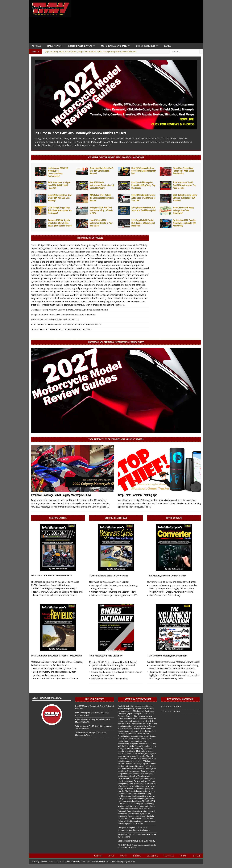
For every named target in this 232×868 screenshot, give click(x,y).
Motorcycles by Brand (114, 46)
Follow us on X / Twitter (171, 706)
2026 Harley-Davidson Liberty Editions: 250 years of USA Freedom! (185, 198)
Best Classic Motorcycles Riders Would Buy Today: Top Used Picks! (143, 185)
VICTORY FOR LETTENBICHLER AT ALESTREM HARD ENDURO (61, 329)
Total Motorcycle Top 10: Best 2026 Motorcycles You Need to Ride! (184, 185)
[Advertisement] (138, 22)
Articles (36, 46)
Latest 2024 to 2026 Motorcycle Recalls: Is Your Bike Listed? (101, 223)
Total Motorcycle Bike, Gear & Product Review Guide (56, 656)
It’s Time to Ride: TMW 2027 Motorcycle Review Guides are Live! (80, 133)
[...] (110, 145)
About (111, 856)
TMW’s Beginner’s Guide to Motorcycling (108, 576)
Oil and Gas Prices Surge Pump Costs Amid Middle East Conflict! (184, 171)
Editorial (137, 856)
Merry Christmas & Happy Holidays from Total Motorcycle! (183, 210)
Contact (183, 856)
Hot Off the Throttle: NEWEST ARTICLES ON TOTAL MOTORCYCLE (116, 158)
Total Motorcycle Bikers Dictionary (106, 656)
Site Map (197, 856)
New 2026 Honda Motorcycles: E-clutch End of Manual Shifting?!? (102, 185)
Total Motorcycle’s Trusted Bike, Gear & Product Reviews (116, 439)
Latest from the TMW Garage (137, 699)
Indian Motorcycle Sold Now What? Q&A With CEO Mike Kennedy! (60, 198)
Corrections (152, 856)
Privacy (123, 856)
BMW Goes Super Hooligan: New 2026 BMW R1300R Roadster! (59, 185)
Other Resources (146, 46)
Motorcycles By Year (80, 46)
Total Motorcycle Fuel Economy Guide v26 (51, 575)
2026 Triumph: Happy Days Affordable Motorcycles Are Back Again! (60, 210)
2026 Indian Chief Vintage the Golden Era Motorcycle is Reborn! (102, 198)
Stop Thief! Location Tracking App (138, 495)
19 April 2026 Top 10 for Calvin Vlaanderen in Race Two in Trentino (63, 315)
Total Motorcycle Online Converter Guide (167, 576)
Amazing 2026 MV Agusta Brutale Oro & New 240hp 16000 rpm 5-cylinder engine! (60, 223)
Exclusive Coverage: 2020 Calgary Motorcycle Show (61, 495)
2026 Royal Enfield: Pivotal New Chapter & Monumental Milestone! (143, 223)
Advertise (98, 856)
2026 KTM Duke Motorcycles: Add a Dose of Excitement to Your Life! (143, 198)
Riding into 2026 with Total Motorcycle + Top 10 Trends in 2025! (101, 210)
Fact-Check (169, 856)
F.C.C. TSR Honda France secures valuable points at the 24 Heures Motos (66, 324)
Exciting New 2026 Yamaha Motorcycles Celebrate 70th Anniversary (185, 223)
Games (167, 46)
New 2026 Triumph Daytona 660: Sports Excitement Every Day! (144, 171)
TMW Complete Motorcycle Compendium (167, 656)
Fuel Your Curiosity (95, 699)
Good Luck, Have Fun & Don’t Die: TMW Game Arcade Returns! (101, 171)
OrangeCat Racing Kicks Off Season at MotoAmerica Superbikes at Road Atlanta (69, 310)
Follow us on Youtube (171, 711)
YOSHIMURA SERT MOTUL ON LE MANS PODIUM (55, 320)
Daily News (53, 46)
